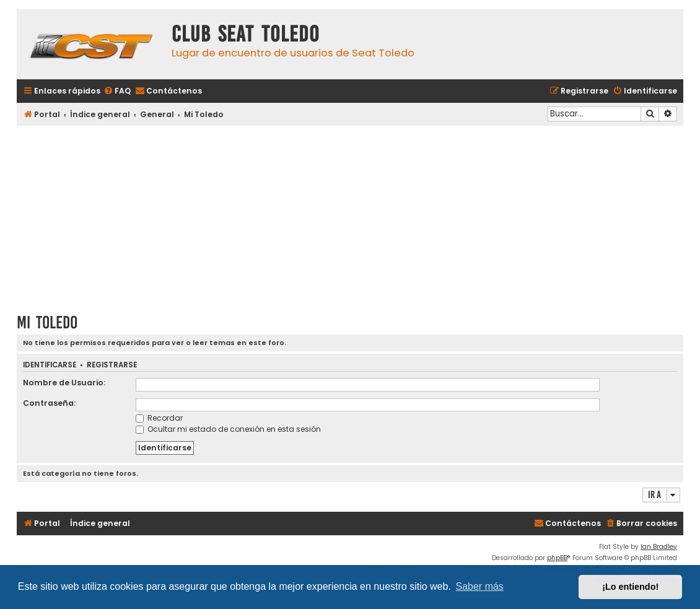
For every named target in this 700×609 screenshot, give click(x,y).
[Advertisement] (350, 215)
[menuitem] (117, 91)
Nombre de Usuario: (64, 383)
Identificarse (50, 365)
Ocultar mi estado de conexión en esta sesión (228, 429)
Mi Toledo (47, 322)
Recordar (159, 418)
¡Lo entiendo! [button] (630, 587)
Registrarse (112, 365)
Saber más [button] (480, 586)
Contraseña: (49, 403)
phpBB (557, 558)
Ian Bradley (659, 547)
